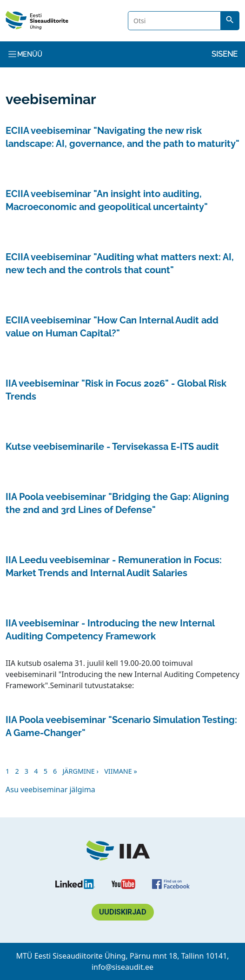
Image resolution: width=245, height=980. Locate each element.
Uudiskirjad (123, 912)
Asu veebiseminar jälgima (50, 789)
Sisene (225, 54)
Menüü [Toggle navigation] (25, 54)
